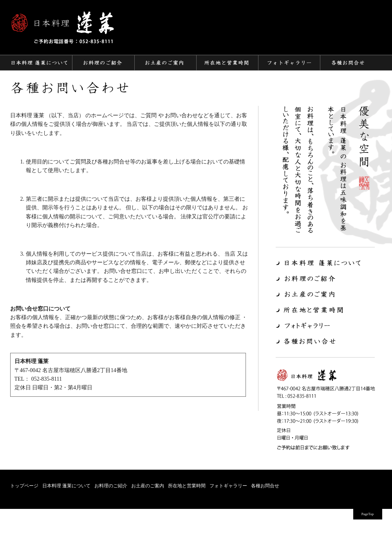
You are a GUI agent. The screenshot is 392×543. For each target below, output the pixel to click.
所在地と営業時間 (187, 486)
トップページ (24, 486)
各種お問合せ (265, 486)
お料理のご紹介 (111, 486)
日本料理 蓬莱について (66, 486)
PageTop (368, 514)
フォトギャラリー (228, 486)
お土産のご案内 (148, 486)
